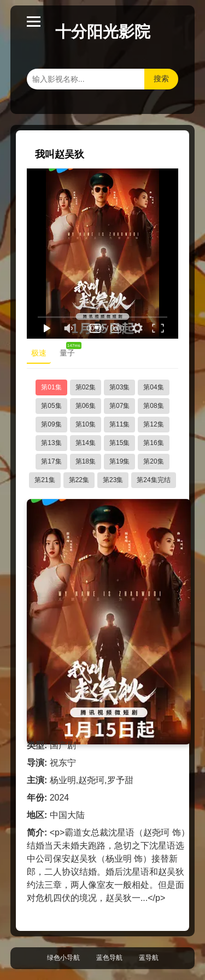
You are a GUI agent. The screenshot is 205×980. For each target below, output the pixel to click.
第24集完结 (153, 480)
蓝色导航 (109, 958)
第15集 (119, 443)
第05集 (51, 406)
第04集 (153, 387)
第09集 (51, 424)
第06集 (86, 406)
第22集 (79, 480)
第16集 (153, 443)
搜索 (161, 79)
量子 (69, 351)
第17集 (51, 461)
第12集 (153, 424)
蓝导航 (149, 958)
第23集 (113, 480)
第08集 (153, 406)
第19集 (119, 461)
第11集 (119, 424)
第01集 (51, 387)
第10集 (86, 424)
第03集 (119, 387)
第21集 (45, 480)
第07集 (119, 406)
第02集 (86, 387)
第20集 (153, 461)
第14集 (86, 443)
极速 (39, 353)
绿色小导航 (63, 958)
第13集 (51, 443)
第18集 (86, 461)
